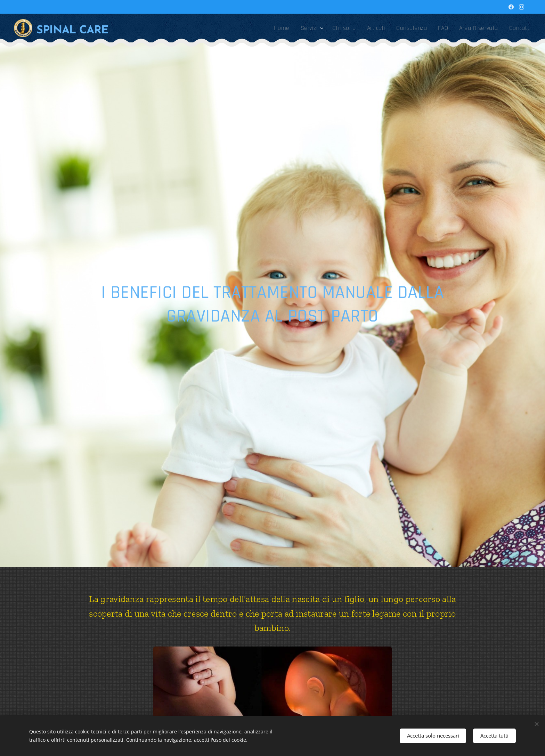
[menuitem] (283, 28)
